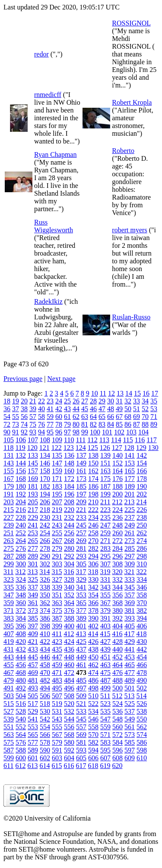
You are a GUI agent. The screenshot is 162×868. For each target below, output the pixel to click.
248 (118, 525)
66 (111, 417)
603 (57, 758)
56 (24, 417)
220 (69, 510)
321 (129, 572)
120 (32, 448)
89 (154, 424)
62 (76, 417)
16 (146, 393)
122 (57, 448)
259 (105, 533)
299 (9, 564)
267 (57, 541)
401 (81, 626)
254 (45, 533)
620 (117, 766)
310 (142, 564)
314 (44, 572)
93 (33, 432)
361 (33, 603)
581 (81, 742)
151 (105, 463)
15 (137, 393)
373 (33, 610)
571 (105, 735)
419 (9, 642)
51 (137, 409)
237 (130, 517)
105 (9, 440)
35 (154, 401)
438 (93, 649)
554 (45, 727)
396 (21, 626)
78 (59, 424)
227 (9, 517)
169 (33, 479)
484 (69, 680)
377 (81, 610)
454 (142, 657)
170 (45, 479)
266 (45, 541)
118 (8, 448)
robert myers (129, 230)
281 (81, 548)
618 (93, 766)
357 (130, 595)
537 (130, 711)
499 (105, 688)
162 (93, 471)
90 (7, 432)
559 (105, 727)
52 (145, 409)
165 (130, 471)
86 (128, 424)
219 (57, 510)
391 (105, 618)
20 (24, 401)
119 (20, 448)
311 (8, 572)
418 (141, 634)
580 (69, 742)
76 (41, 424)
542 (45, 719)
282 (93, 548)
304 (69, 564)
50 (128, 409)
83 (102, 424)
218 (45, 510)
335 (9, 587)
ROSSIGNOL (131, 23)
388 (69, 618)
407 (9, 634)
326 (45, 579)
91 (16, 432)
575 (9, 742)
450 (93, 657)
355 (105, 595)
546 (93, 719)
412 (69, 634)
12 (111, 393)
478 (142, 673)
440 (118, 649)
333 (130, 579)
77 (50, 424)
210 (93, 502)
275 (9, 548)
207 (57, 502)
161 (81, 471)
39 (33, 409)
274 (142, 541)
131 (9, 455)
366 (93, 603)
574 (142, 735)
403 (105, 626)
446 (45, 657)
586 (142, 742)
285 (130, 548)
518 (45, 704)
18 (7, 401)
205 (33, 502)
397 (33, 626)
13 (120, 393)
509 (81, 696)
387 (57, 618)
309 (130, 564)
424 (69, 642)
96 (59, 432)
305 (81, 564)
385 (33, 618)
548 (118, 719)
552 (21, 727)
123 (69, 448)
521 (81, 704)
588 (21, 750)
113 (104, 440)
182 (45, 486)
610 (142, 758)
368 (118, 603)
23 (50, 401)
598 (142, 750)
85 (119, 424)
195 (57, 494)
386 (45, 618)
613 (32, 766)
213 (129, 502)
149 (81, 463)
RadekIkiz (48, 301)
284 (118, 548)
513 (129, 696)
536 (118, 711)
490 (142, 680)
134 (45, 455)
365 (81, 603)
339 (57, 587)
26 (76, 401)
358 (142, 595)
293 (81, 556)
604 (69, 758)
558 (93, 727)
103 (131, 432)
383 (9, 618)
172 (69, 479)
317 (81, 572)
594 (93, 750)
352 (69, 595)
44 (76, 409)
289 (33, 556)
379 (105, 610)
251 (9, 533)
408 (21, 634)
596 (118, 750)
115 (128, 440)
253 (33, 533)
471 (57, 673)
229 (33, 517)
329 (81, 579)
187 (105, 486)
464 (118, 665)
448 (69, 657)
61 (67, 417)
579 (57, 742)
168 (21, 479)
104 (143, 432)
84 (111, 424)
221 (81, 510)
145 (33, 463)
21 (33, 401)
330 (93, 579)
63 (85, 417)
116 (140, 440)
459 (57, 665)
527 (9, 711)
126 (105, 448)
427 (105, 642)
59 (50, 417)
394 (142, 618)
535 (105, 711)
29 (102, 401)
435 (57, 649)
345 (130, 587)
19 (16, 401)
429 (130, 642)
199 (105, 494)
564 (21, 735)
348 (21, 595)
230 (45, 517)
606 (93, 758)
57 (33, 417)
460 (69, 665)
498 (93, 688)
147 (57, 463)
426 (93, 642)
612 (20, 766)
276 (21, 548)
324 (21, 579)
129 (141, 448)
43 (67, 409)
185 (81, 486)
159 (57, 471)
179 (9, 486)
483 (57, 680)
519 (57, 704)
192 (21, 494)
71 (154, 417)
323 (9, 579)
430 (142, 642)
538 (142, 711)
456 (21, 665)
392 (118, 618)
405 (130, 626)
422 (45, 642)
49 (119, 409)
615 (57, 766)
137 (81, 455)
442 (142, 649)
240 (21, 525)
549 (130, 719)
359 (9, 603)
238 (142, 517)
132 (21, 455)
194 (45, 494)
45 (85, 409)
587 (9, 750)
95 (50, 432)
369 (130, 603)
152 (118, 463)
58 (41, 417)
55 (16, 417)
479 (9, 680)
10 (95, 393)
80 (76, 424)
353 (81, 595)
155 (9, 471)
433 (33, 649)
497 (81, 688)
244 (69, 525)
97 (67, 432)
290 (45, 556)
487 (105, 680)
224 (118, 510)
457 (33, 665)
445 (33, 657)
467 (9, 673)
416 (117, 634)
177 (130, 479)
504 (21, 696)
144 (21, 463)
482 (45, 680)
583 (105, 742)
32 (128, 401)
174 (93, 479)
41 (50, 409)
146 (45, 463)
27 (85, 401)
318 (93, 572)
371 (9, 610)
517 (33, 704)
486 (93, 680)
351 (57, 595)
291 (57, 556)
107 (33, 440)
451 (105, 657)
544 (69, 719)
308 (118, 564)
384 (21, 618)
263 (9, 541)
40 (41, 409)
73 (16, 424)
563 (9, 735)
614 (44, 766)
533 (81, 711)
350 (45, 595)
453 (130, 657)
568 (69, 735)
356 (118, 595)
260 (118, 533)
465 (130, 665)
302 (45, 564)
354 (93, 595)
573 (130, 735)
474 (93, 673)
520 (69, 704)
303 (57, 564)
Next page (61, 379)
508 (69, 696)
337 (33, 587)
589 (33, 750)
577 (33, 742)
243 (57, 525)
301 (33, 564)
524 (118, 704)
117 (151, 440)
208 (69, 502)
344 (118, 587)
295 (105, 556)
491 (9, 688)
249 (130, 525)
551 (9, 727)
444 (21, 657)
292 (69, 556)
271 (105, 541)
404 (118, 626)
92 (24, 432)
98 (76, 432)
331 (105, 579)
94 (41, 432)
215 (9, 510)
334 (142, 579)
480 (21, 680)
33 (137, 401)
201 (130, 494)
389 (81, 618)
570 (93, 735)
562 (142, 727)
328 (69, 579)
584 (118, 742)
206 (45, 502)
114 (116, 440)
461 (81, 665)
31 (119, 401)
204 (21, 502)
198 (93, 494)
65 (102, 417)
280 (69, 548)
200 (118, 494)
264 (21, 541)
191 (9, 494)
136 (69, 455)
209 (81, 502)
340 (69, 587)
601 (33, 758)
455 (9, 665)
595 (105, 750)
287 (9, 556)
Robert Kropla (132, 102)
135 (57, 455)
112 (92, 440)
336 (21, 587)
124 (81, 448)
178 (142, 479)
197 (81, 494)
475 (105, 673)
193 (33, 494)
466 (142, 665)
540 (21, 719)
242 (45, 525)
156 (21, 471)
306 (93, 564)
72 (7, 424)
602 (45, 758)
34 (145, 401)
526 (142, 704)
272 (118, 541)
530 (45, 711)
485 (81, 680)
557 (81, 727)
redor (41, 54)
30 (111, 401)
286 (142, 548)
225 (130, 510)
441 (130, 649)
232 (69, 517)
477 (130, 673)
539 (9, 719)
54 (7, 417)
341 (81, 587)
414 (93, 634)
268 (69, 541)
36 (7, 409)
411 (57, 634)
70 (145, 417)
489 (130, 680)
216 (21, 510)
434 (45, 649)
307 (105, 564)
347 (9, 595)
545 (81, 719)
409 (33, 634)
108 (45, 440)
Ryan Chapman (55, 155)
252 (21, 533)
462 (93, 665)
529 (33, 711)
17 (155, 393)
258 (93, 533)
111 (81, 440)
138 (93, 455)
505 (33, 696)
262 (142, 533)
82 (93, 424)
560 (118, 727)
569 (81, 735)
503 (9, 696)
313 (32, 572)
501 (130, 688)
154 (142, 463)
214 (141, 502)
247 (105, 525)
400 (69, 626)
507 (57, 696)
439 (105, 649)
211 (105, 502)
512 (117, 696)
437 (81, 649)
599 (9, 758)
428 (118, 642)
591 (57, 750)
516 (21, 704)
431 (9, 649)
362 (45, 603)
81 (85, 424)
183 (57, 486)
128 (129, 448)
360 (21, 603)
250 (142, 525)
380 (118, 610)
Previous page (23, 379)
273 (130, 541)
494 (45, 688)
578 (45, 742)
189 (130, 486)
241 (33, 525)
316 (69, 572)
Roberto (123, 151)
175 (105, 479)
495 (57, 688)
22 (41, 401)
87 (137, 424)
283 (105, 548)
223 (105, 510)
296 (118, 556)
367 (105, 603)
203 (9, 502)
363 (57, 603)
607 (105, 758)
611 (8, 766)
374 (45, 610)
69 (137, 417)
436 (69, 649)
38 (24, 409)
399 (57, 626)
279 (57, 548)
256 (69, 533)
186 (93, 486)
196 (69, 494)
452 (118, 657)
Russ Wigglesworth (54, 226)
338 (45, 587)
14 (129, 393)
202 (142, 494)
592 (69, 750)
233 (81, 517)
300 (21, 564)
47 (102, 409)
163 (105, 471)
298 (142, 556)
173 (81, 479)
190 (142, 486)
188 (118, 486)
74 (24, 424)
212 (117, 502)
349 (33, 595)
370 (142, 603)
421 (33, 642)
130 (153, 448)
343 (105, 587)
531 (57, 711)
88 (145, 424)
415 (105, 634)
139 (105, 455)
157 (33, 471)
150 (93, 463)
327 (57, 579)
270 (93, 541)
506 (45, 696)
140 (118, 455)
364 (69, 603)
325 (33, 579)
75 (33, 424)
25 (67, 401)
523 (105, 704)
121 (44, 448)
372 (21, 610)
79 (67, 424)
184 (69, 486)
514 (141, 696)
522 (93, 704)
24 (59, 401)
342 (93, 587)
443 (9, 657)
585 (130, 742)
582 (93, 742)
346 (142, 587)
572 (118, 735)
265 (33, 541)
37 (16, 409)
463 (105, 665)
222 (93, 510)
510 (93, 696)
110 (69, 440)
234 (93, 517)
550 (142, 719)
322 (141, 572)
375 (57, 610)
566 (45, 735)
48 (111, 409)
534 (93, 711)
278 (45, 548)
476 (118, 673)
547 (105, 719)
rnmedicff (48, 95)
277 (33, 548)
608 (118, 758)
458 (45, 665)
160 (69, 471)
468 (21, 673)
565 (33, 735)
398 (45, 626)
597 (130, 750)
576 (21, 742)
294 (93, 556)
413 (81, 634)
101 (107, 432)
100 (95, 432)
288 (21, 556)
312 (20, 572)
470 (45, 673)
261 (130, 533)
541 (33, 719)
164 (118, 471)
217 (33, 510)
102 (119, 432)
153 (130, 463)
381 (130, 610)
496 (69, 688)
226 (142, 510)
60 (59, 417)
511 (105, 696)
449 (81, 657)
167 (9, 479)
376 (69, 610)
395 (9, 626)
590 (45, 750)
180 (21, 486)
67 (119, 417)
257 (81, 533)
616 (69, 766)
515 (9, 704)
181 (33, 486)
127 (117, 448)
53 (154, 409)
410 (45, 634)
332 (118, 579)
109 (57, 440)
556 (69, 727)
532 (69, 711)
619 (105, 766)
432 (21, 649)
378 (93, 610)
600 (21, 758)
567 (57, 735)
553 (33, 727)
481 (33, 680)
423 (57, 642)
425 (81, 642)
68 (128, 417)
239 (9, 525)
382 (142, 610)
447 (57, 657)
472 (69, 673)
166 (142, 471)
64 (93, 417)
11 (103, 393)
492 (21, 688)
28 (93, 401)
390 (93, 618)
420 (21, 642)
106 (21, 440)
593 (81, 750)
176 (118, 479)
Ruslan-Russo (131, 317)
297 (130, 556)
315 (57, 572)
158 (45, 471)
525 (130, 704)
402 (93, 626)
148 (69, 463)
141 (130, 455)
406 (142, 626)
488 (118, 680)
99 (85, 432)
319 (105, 572)
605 (81, 758)
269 (81, 541)
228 (21, 517)
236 (118, 517)
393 (130, 618)
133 (33, 455)
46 (93, 409)
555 (57, 727)
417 (129, 634)
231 (57, 517)
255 (57, 533)
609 (130, 758)
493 (33, 688)
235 (105, 517)
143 (9, 463)
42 (59, 409)
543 (57, 719)
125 (93, 448)
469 (33, 673)
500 (118, 688)
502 (142, 688)
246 (93, 525)
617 (81, 766)
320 (117, 572)
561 (130, 727)
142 (142, 455)
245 (81, 525)
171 (57, 479)
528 (21, 711)
